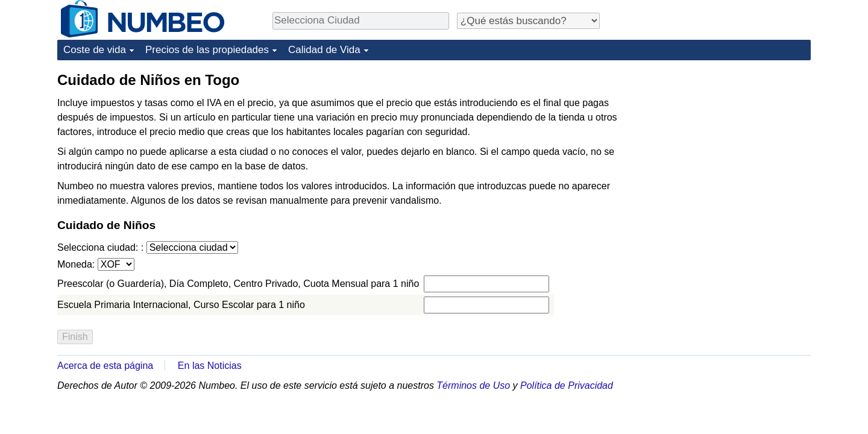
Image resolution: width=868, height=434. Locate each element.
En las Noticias (210, 366)
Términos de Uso (473, 385)
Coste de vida (95, 50)
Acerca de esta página (105, 366)
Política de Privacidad (567, 385)
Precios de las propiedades (207, 50)
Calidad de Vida (324, 50)
